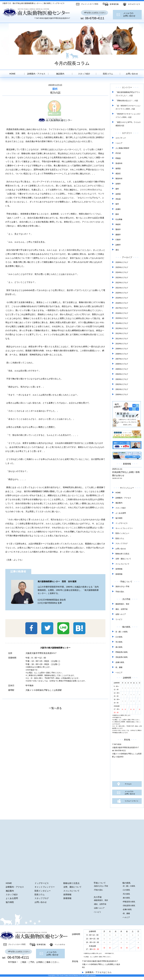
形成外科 (119, 163)
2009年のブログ (122, 349)
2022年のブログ (122, 283)
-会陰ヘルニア (99, 908)
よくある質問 (121, 513)
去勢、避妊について (72, 887)
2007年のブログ (122, 359)
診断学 (118, 245)
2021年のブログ (122, 288)
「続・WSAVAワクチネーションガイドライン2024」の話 (128, 107)
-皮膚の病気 (127, 909)
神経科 (118, 224)
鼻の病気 (119, 647)
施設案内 (60, 74)
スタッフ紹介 (84, 74)
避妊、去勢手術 (122, 609)
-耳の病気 (126, 894)
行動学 (118, 240)
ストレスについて (122, 564)
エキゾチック (121, 138)
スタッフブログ (122, 544)
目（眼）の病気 (122, 632)
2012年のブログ (122, 333)
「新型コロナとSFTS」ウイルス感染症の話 (128, 124)
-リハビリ (97, 912)
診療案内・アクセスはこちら (98, 972)
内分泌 (118, 153)
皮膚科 (118, 209)
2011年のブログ (122, 339)
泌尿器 (118, 194)
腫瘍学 (118, 235)
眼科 (55, 89)
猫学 (117, 204)
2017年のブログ (122, 308)
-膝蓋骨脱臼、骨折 (101, 900)
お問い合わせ (132, 74)
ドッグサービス (122, 523)
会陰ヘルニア (121, 614)
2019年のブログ (122, 298)
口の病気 (119, 637)
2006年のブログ (122, 364)
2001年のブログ (122, 389)
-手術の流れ (98, 890)
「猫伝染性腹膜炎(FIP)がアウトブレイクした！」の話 (128, 94)
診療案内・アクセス (36, 74)
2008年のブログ (122, 354)
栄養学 (118, 184)
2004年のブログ (122, 374)
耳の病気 (119, 642)
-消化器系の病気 (129, 906)
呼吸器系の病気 (122, 652)
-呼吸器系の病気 (129, 902)
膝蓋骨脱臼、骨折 (122, 604)
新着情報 (119, 574)
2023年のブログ (122, 278)
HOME (12, 74)
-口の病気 (126, 890)
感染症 (118, 174)
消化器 (118, 199)
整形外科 (119, 179)
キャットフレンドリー (124, 528)
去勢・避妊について (123, 559)
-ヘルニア (126, 917)
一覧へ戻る (55, 708)
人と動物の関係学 (122, 148)
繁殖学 (118, 229)
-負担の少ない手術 (101, 886)
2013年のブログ (122, 328)
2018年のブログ (122, 303)
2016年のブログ (122, 313)
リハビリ (119, 619)
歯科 (117, 189)
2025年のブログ (122, 267)
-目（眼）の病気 (129, 886)
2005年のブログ (122, 369)
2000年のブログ (122, 395)
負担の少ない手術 (122, 586)
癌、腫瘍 (119, 667)
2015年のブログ (122, 318)
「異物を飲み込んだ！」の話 (127, 101)
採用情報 (119, 569)
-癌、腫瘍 (126, 913)
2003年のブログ (122, 379)
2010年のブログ (122, 344)
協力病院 (119, 518)
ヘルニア (119, 143)
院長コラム (108, 74)
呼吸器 (118, 158)
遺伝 (117, 250)
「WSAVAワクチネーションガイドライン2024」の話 (128, 116)
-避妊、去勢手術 (100, 904)
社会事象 (119, 219)
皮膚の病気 (120, 662)
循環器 (118, 169)
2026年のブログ (122, 262)
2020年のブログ (122, 293)
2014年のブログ (122, 323)
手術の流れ (120, 592)
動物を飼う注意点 (122, 554)
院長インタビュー (122, 533)
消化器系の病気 (122, 657)
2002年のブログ (122, 384)
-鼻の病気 (126, 898)
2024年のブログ (122, 272)
